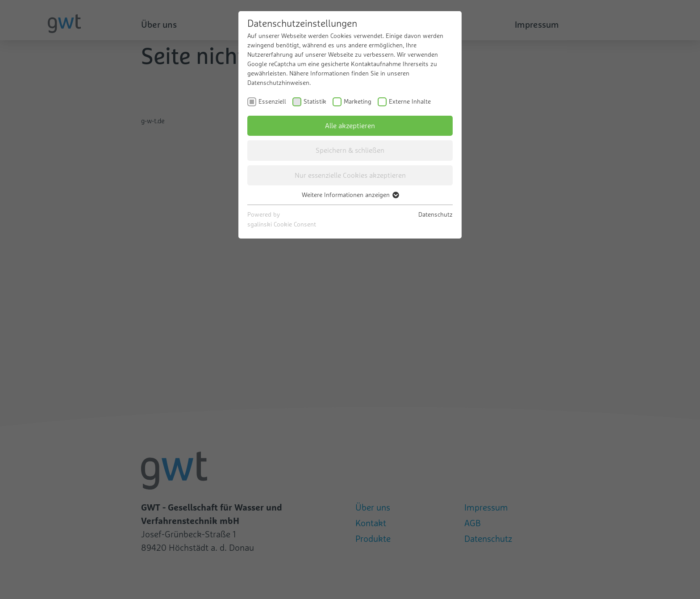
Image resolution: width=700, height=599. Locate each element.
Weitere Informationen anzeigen (350, 195)
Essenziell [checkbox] (272, 101)
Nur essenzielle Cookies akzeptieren (350, 175)
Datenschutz (435, 214)
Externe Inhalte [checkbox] (410, 101)
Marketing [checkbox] (358, 101)
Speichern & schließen (350, 150)
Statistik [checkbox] (315, 101)
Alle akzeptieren (350, 126)
